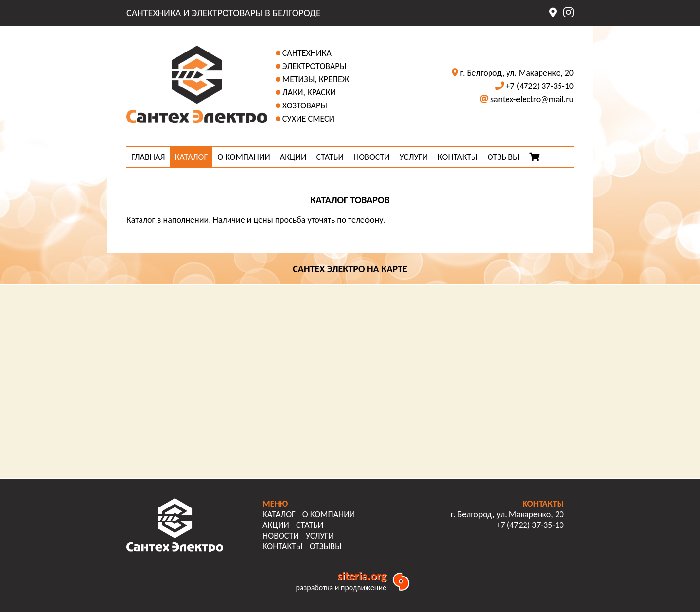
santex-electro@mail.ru (532, 99)
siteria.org (362, 576)
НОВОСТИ (372, 157)
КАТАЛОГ (191, 157)
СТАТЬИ (330, 157)
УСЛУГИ (414, 157)
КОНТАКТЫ (458, 157)
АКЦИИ (293, 157)
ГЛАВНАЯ (148, 157)
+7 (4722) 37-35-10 (540, 86)
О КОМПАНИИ (244, 157)
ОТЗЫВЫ (504, 157)
